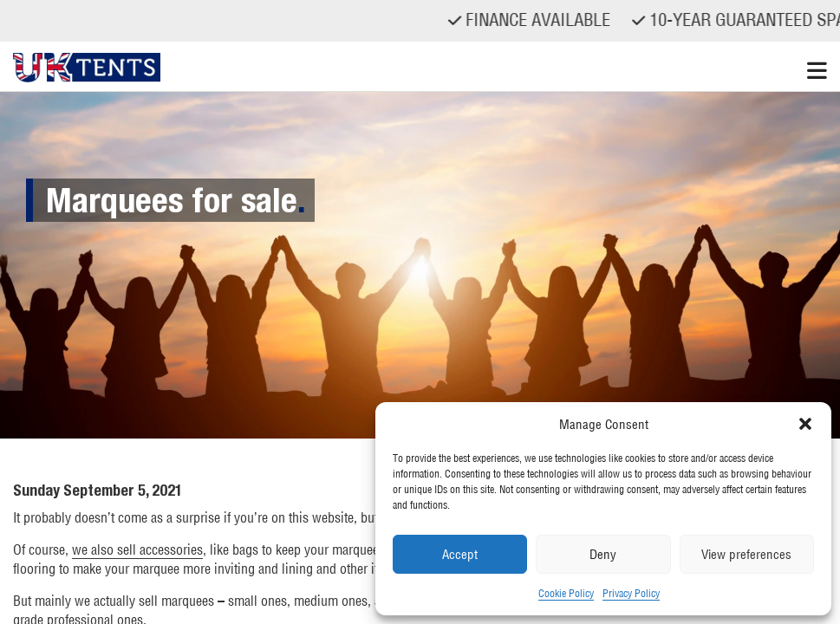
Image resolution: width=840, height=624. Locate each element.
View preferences (746, 554)
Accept (460, 554)
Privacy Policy (631, 593)
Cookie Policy (566, 593)
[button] (805, 424)
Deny (603, 554)
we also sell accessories (137, 549)
